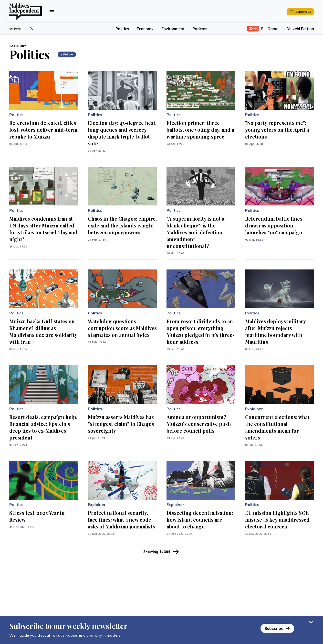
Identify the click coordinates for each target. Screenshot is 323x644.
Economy (145, 29)
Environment (173, 29)
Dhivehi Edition (300, 29)
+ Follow (67, 54)
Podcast (200, 29)
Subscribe (277, 628)
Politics (122, 29)
